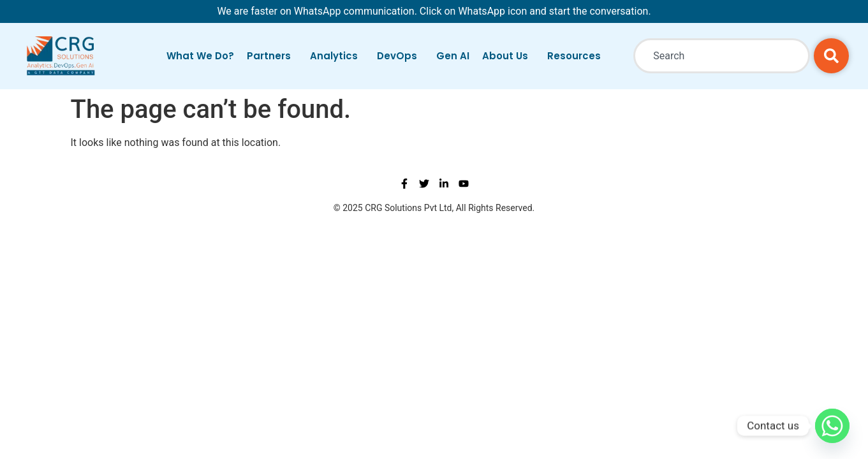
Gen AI (453, 56)
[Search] (831, 56)
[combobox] (722, 56)
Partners (272, 56)
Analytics (337, 56)
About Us (508, 56)
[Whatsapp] (832, 426)
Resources (577, 56)
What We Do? (200, 56)
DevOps (400, 56)
